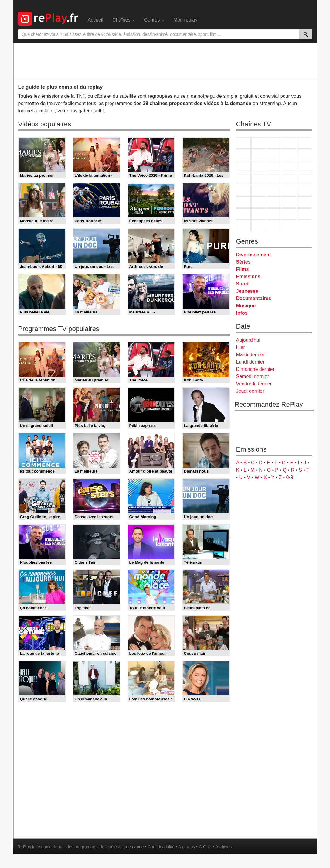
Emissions (248, 277)
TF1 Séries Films (274, 167)
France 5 (304, 143)
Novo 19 (243, 190)
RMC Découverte (304, 167)
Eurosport (289, 202)
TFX (304, 155)
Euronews (243, 202)
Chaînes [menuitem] (124, 20)
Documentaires (254, 298)
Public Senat (274, 226)
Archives (224, 847)
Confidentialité (161, 847)
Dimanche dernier (255, 369)
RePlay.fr (26, 847)
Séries (243, 262)
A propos (187, 847)
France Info (259, 190)
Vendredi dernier (254, 384)
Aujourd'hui (248, 340)
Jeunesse (247, 291)
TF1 (243, 143)
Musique (246, 306)
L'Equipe (304, 202)
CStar (259, 166)
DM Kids (304, 214)
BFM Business (304, 190)
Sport (243, 284)
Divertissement (254, 255)
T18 (304, 178)
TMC (289, 155)
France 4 (243, 167)
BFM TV (289, 190)
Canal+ (289, 143)
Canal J (259, 214)
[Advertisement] (165, 61)
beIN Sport (274, 202)
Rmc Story (243, 178)
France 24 (259, 202)
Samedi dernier (253, 376)
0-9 (289, 477)
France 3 (274, 143)
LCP (259, 226)
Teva (274, 178)
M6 (243, 155)
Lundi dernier (250, 362)
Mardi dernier (250, 355)
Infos (242, 313)
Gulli (243, 214)
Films (243, 269)
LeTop (243, 226)
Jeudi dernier (250, 391)
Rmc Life (259, 178)
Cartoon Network (274, 214)
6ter (289, 167)
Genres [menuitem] (154, 20)
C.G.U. (205, 847)
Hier (241, 347)
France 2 (259, 143)
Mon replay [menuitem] (185, 20)
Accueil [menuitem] (96, 20)
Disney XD (289, 214)
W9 (274, 155)
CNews (274, 190)
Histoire (289, 226)
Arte (259, 155)
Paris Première (289, 178)
